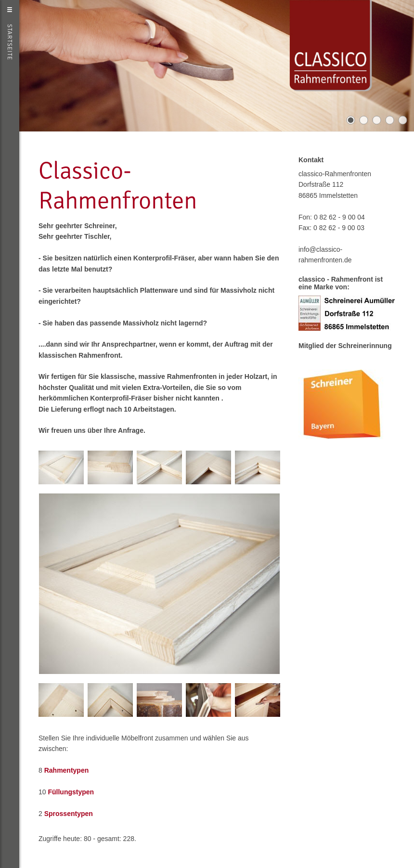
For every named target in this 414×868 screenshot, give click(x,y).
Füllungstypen (71, 792)
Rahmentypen (67, 770)
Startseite (10, 42)
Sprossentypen (69, 814)
